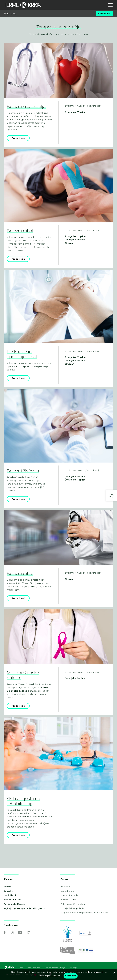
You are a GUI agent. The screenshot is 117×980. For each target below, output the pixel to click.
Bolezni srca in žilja (26, 106)
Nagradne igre (67, 891)
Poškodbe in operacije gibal (22, 354)
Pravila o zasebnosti (70, 900)
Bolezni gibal (20, 231)
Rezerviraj (105, 13)
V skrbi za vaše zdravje (55, 968)
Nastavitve (71, 976)
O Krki (21, 968)
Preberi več (18, 138)
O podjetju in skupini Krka (72, 908)
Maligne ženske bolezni (23, 675)
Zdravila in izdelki (34, 968)
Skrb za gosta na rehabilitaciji (23, 801)
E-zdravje (72, 968)
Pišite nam (65, 887)
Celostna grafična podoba (73, 904)
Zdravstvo (10, 13)
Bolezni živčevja (23, 471)
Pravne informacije (69, 895)
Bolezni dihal (20, 573)
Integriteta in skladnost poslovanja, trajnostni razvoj (84, 913)
